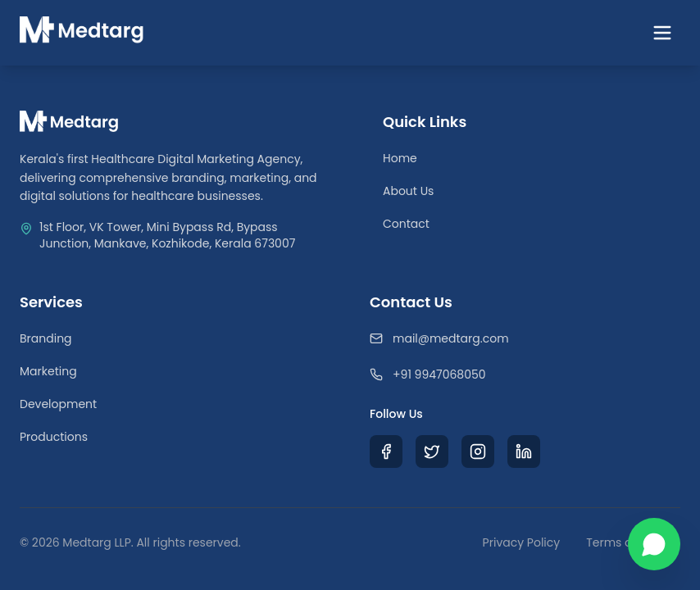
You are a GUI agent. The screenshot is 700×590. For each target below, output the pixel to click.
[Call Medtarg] (525, 374)
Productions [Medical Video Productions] (54, 437)
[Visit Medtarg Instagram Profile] (478, 452)
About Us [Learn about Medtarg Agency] (408, 191)
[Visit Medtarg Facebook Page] (386, 452)
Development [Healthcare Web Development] (58, 404)
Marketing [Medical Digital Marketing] (48, 371)
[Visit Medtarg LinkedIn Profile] (524, 452)
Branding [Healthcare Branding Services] (46, 338)
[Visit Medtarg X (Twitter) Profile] (432, 452)
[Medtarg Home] (82, 33)
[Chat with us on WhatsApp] (654, 544)
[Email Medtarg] (525, 338)
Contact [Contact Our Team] (406, 224)
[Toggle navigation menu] (662, 33)
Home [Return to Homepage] (400, 158)
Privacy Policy (522, 542)
